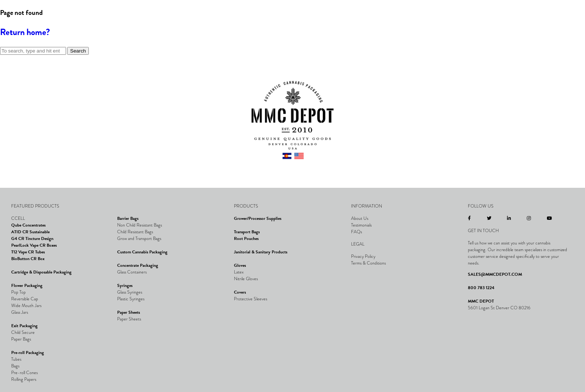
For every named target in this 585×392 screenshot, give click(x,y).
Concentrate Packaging (138, 265)
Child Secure (23, 332)
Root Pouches (246, 238)
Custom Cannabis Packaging (142, 252)
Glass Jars (20, 312)
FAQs (356, 232)
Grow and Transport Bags (139, 238)
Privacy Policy (363, 256)
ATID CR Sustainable (30, 232)
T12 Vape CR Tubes (28, 252)
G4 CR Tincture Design (32, 238)
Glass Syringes (130, 292)
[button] (17, 24)
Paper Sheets (129, 312)
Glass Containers (132, 272)
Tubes (16, 359)
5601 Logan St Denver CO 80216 (499, 308)
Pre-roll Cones (24, 373)
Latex (239, 272)
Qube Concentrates (28, 225)
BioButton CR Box (28, 259)
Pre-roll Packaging (28, 353)
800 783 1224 (481, 288)
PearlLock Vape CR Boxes (34, 245)
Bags (15, 366)
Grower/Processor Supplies (258, 218)
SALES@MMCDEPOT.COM (495, 274)
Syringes (125, 285)
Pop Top (18, 292)
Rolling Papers (24, 379)
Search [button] (78, 51)
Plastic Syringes (131, 299)
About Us (360, 218)
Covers (240, 292)
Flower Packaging (27, 285)
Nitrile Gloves (246, 279)
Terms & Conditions (368, 263)
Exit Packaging (24, 326)
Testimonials (361, 225)
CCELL (18, 218)
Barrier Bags (128, 218)
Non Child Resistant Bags (140, 225)
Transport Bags (247, 232)
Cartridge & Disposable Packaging (41, 272)
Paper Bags (21, 339)
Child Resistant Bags (135, 232)
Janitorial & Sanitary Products (261, 252)
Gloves (240, 265)
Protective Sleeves (251, 299)
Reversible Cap (25, 299)
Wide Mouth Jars (26, 306)
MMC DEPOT (481, 301)
